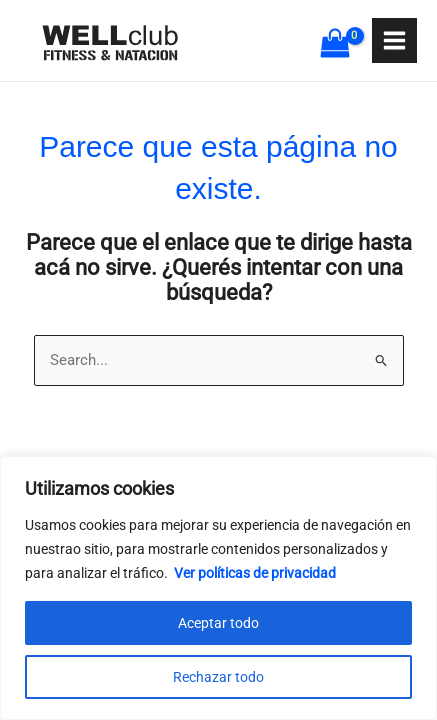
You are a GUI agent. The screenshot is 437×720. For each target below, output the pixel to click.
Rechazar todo (218, 677)
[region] (218, 588)
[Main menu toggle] (394, 40)
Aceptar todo (218, 623)
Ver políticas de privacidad (255, 573)
